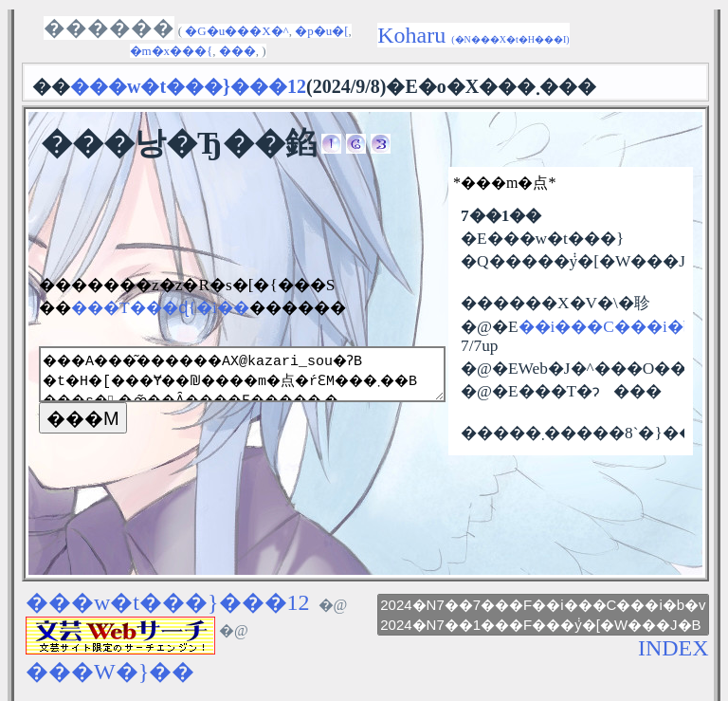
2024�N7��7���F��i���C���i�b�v (543, 605)
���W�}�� (110, 672)
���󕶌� (237, 51)
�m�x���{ (172, 51)
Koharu (473, 35)
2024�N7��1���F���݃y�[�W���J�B (543, 625)
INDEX (673, 648)
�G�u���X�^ (237, 31)
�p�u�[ (321, 31)
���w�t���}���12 (168, 602)
